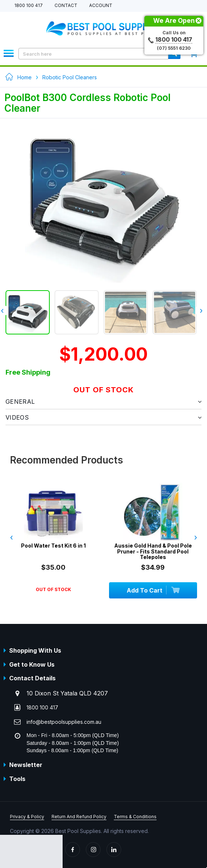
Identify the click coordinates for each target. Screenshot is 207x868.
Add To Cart (153, 590)
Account (101, 6)
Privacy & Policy (27, 817)
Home (24, 77)
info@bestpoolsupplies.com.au (64, 722)
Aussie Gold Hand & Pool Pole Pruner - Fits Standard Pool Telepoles (153, 551)
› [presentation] (201, 310)
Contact (66, 6)
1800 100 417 (29, 6)
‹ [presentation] (11, 537)
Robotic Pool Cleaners (70, 77)
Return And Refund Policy (79, 817)
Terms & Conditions (135, 817)
